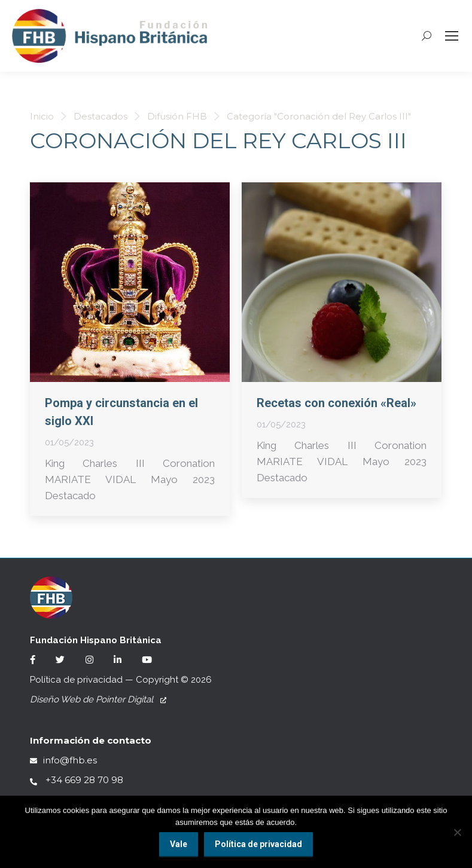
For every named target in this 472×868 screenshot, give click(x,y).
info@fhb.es (63, 760)
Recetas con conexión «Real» (337, 403)
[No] (457, 832)
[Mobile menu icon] (452, 36)
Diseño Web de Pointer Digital (98, 699)
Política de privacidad (76, 680)
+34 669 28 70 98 (77, 780)
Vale (179, 844)
